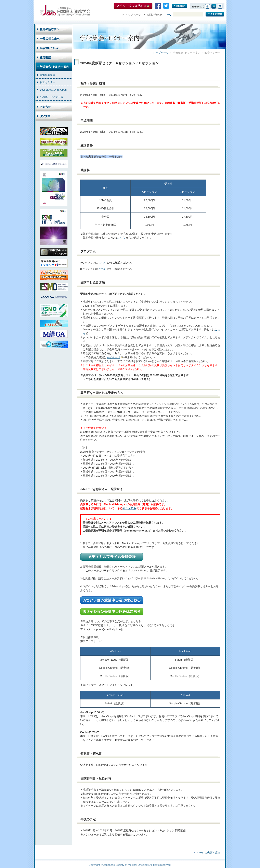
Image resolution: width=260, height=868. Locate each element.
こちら (121, 238)
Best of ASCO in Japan (53, 90)
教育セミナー (48, 82)
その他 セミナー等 (51, 97)
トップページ (133, 15)
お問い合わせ (154, 15)
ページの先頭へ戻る (209, 853)
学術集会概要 (48, 75)
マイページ (113, 357)
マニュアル (129, 508)
